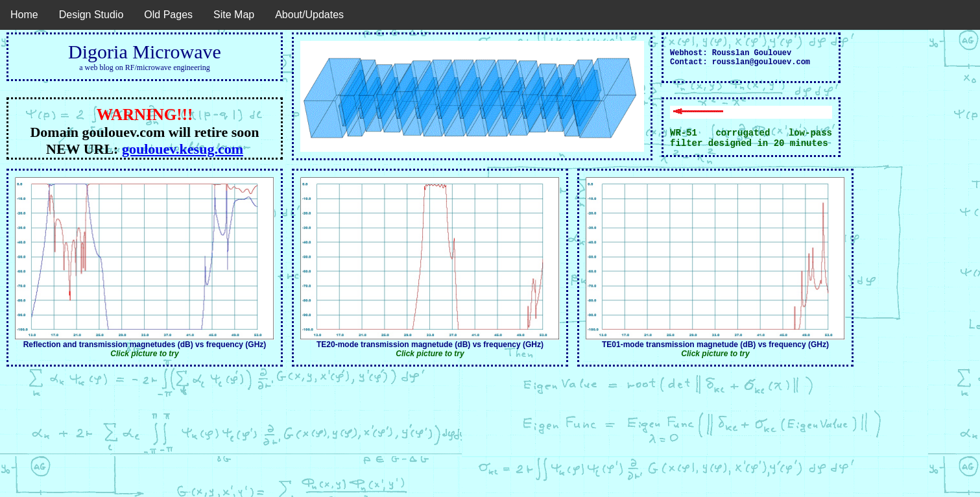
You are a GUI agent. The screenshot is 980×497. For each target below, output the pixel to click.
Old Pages (168, 15)
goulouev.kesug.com (183, 149)
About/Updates (309, 15)
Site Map (234, 15)
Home (24, 15)
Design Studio (91, 15)
